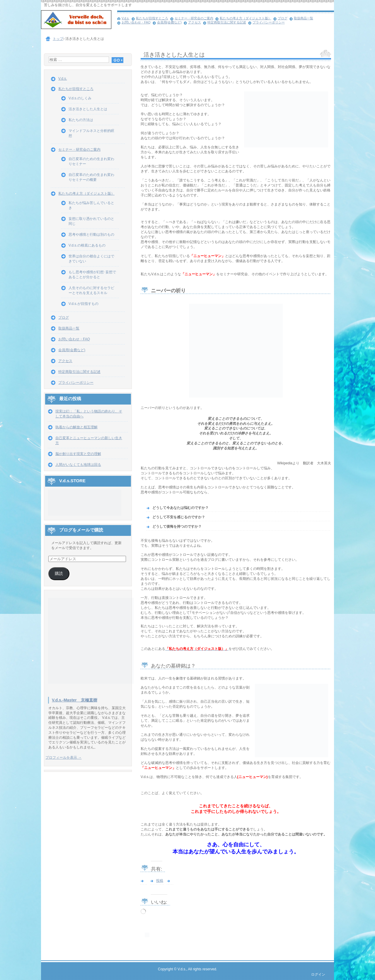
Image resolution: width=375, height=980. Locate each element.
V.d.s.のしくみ (80, 98)
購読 (59, 574)
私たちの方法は (81, 120)
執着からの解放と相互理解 (76, 427)
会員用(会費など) (169, 22)
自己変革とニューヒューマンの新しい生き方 (89, 440)
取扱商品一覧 (304, 18)
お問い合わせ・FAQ (136, 22)
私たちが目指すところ (152, 18)
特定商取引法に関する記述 (227, 22)
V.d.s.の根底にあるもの (87, 245)
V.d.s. (126, 18)
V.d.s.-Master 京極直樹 (75, 700)
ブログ (283, 18)
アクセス (195, 22)
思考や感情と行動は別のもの (91, 235)
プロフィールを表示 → (63, 757)
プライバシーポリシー (269, 22)
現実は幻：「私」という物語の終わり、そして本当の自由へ (89, 414)
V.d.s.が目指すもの (83, 304)
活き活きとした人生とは (88, 109)
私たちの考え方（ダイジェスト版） (246, 18)
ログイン (318, 974)
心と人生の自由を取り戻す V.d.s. (79, 21)
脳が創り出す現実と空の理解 (78, 454)
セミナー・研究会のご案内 (194, 18)
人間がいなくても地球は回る (78, 465)
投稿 (160, 881)
